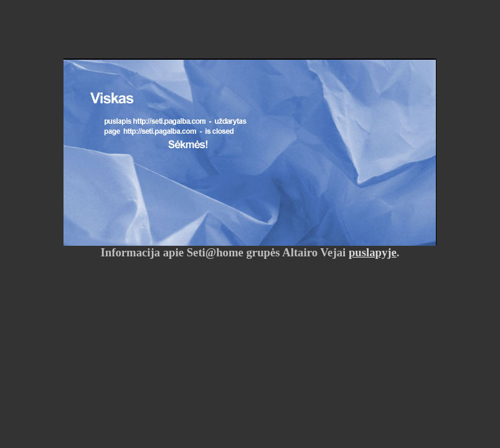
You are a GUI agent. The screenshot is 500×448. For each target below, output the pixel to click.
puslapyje (373, 252)
